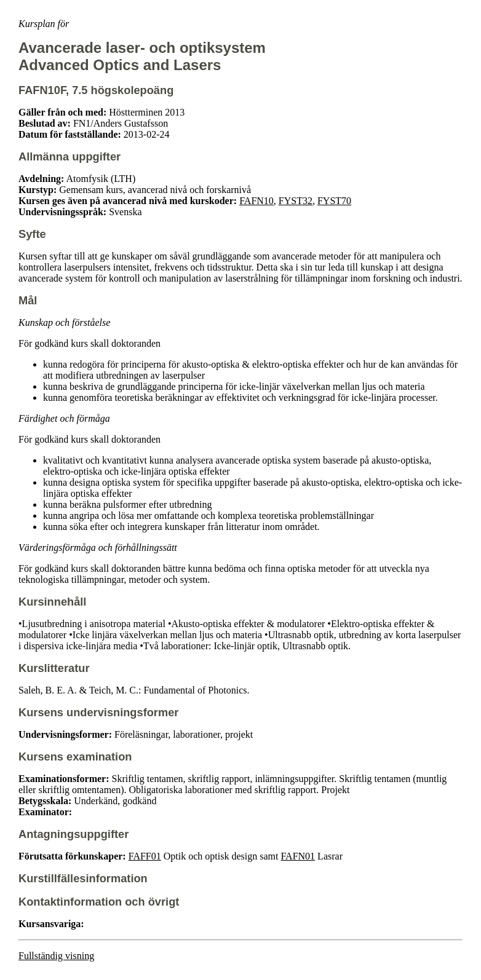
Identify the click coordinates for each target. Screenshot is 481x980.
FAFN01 (298, 856)
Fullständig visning (56, 956)
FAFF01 (145, 856)
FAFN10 (256, 201)
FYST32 (296, 201)
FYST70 (334, 201)
